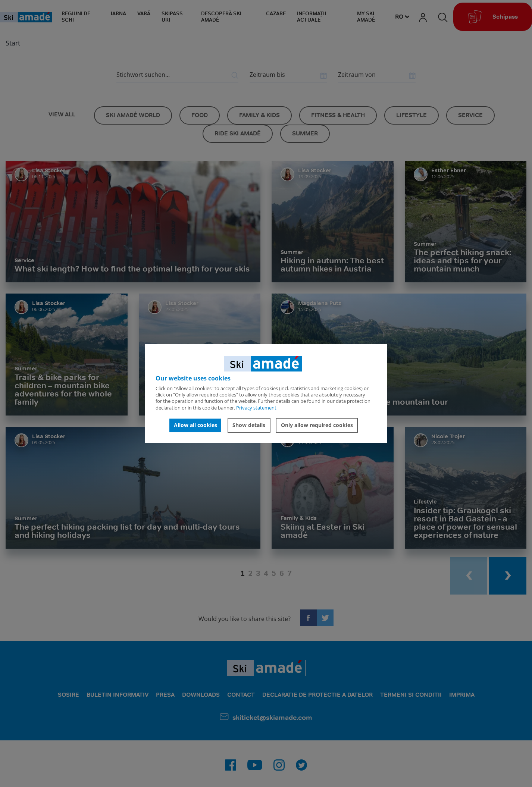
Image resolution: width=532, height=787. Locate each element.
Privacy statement (256, 408)
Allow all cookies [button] (195, 425)
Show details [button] (249, 425)
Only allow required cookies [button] (317, 425)
